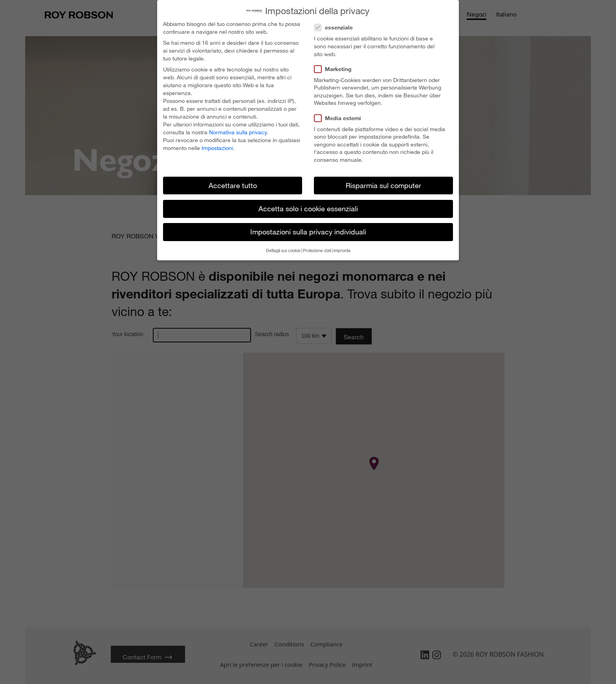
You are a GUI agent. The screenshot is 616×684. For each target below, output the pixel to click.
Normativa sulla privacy (238, 132)
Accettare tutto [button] (233, 185)
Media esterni (340, 118)
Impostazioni (217, 148)
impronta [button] (342, 251)
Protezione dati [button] (317, 251)
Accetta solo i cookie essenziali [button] (308, 208)
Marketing (335, 69)
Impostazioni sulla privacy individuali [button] (308, 232)
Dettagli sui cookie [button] (283, 251)
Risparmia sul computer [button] (383, 185)
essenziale (336, 27)
